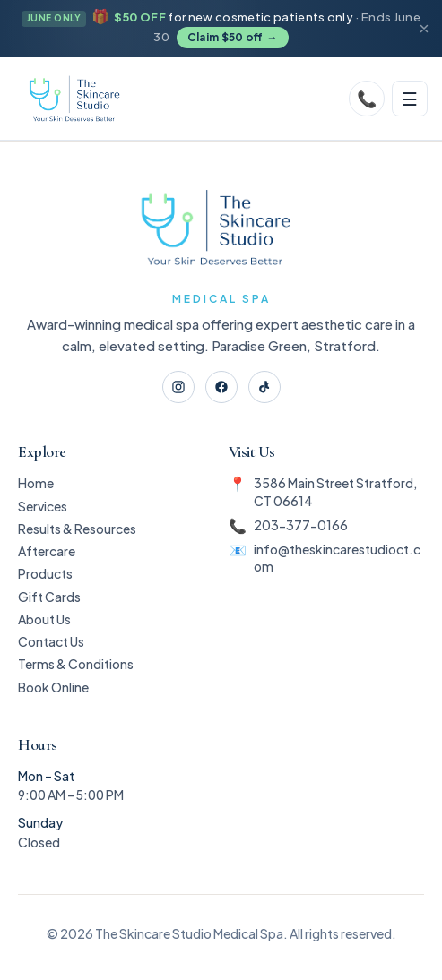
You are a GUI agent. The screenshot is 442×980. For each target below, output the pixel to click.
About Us (44, 619)
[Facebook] (221, 387)
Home (36, 483)
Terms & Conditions (76, 664)
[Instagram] (178, 387)
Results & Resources (77, 529)
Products (45, 573)
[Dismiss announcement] (424, 29)
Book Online (53, 687)
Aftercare (47, 551)
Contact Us (51, 641)
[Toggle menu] (410, 99)
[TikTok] (264, 387)
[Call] (367, 99)
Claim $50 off (233, 38)
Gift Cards (49, 597)
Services (43, 506)
